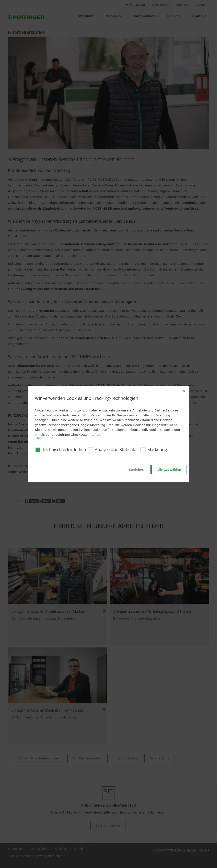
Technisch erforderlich (64, 450)
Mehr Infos (45, 438)
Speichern (137, 470)
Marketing (157, 450)
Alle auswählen (169, 470)
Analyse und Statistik (115, 450)
